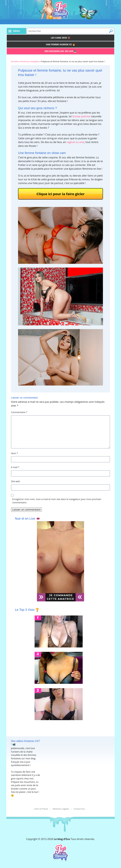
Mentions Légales (61, 809)
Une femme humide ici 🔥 (61, 44)
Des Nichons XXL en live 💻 (60, 51)
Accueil (14, 61)
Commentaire (19, 412)
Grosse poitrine (81, 116)
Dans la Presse (41, 809)
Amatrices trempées (29, 61)
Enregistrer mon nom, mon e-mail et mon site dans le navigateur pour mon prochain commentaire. (57, 501)
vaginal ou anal (75, 142)
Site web (15, 481)
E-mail (15, 467)
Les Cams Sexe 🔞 (60, 38)
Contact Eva (79, 809)
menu (16, 31)
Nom (15, 453)
